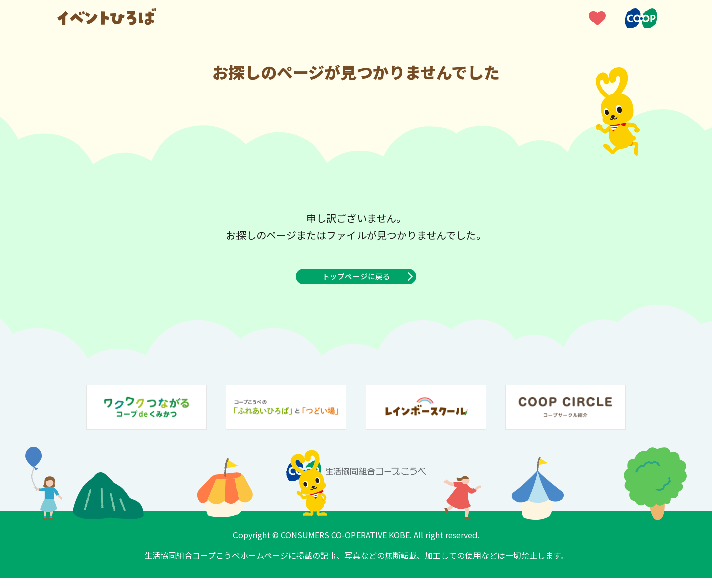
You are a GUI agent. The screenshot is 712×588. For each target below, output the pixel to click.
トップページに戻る (356, 281)
